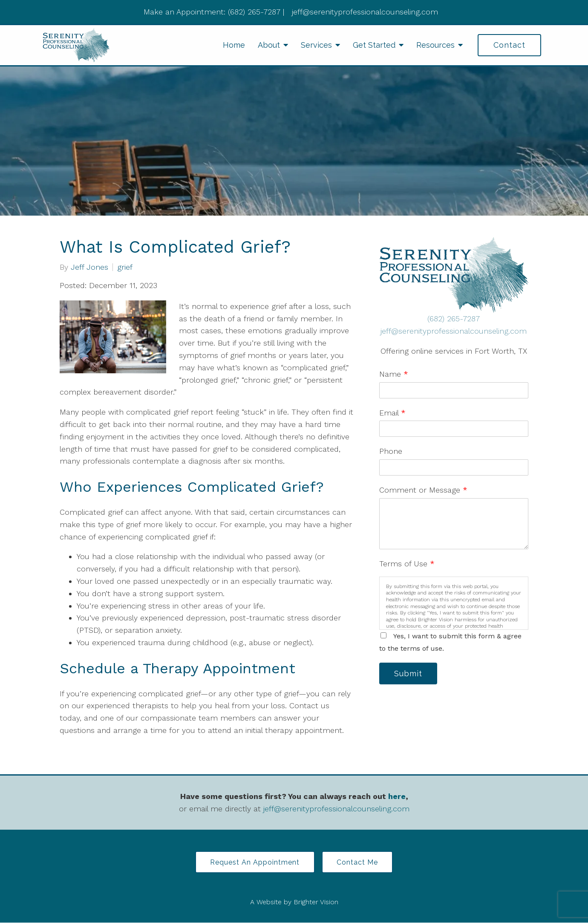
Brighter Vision (316, 902)
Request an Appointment (254, 862)
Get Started (374, 45)
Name (394, 374)
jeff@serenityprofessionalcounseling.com (454, 331)
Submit (409, 674)
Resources (435, 45)
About (269, 45)
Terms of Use (407, 564)
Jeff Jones (89, 267)
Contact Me (358, 862)
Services (316, 45)
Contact (509, 45)
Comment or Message (423, 490)
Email (392, 413)
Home (234, 45)
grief (125, 267)
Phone (391, 451)
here (397, 796)
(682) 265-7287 (454, 319)
